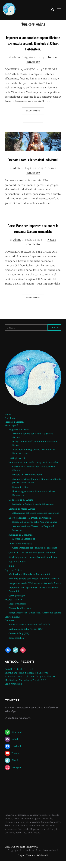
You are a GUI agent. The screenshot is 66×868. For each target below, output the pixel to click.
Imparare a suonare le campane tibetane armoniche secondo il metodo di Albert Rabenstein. (33, 50)
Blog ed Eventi (13, 623)
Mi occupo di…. (13, 432)
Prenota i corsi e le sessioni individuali (33, 167)
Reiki (11, 573)
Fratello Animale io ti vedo (19, 676)
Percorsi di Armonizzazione (27, 481)
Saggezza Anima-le (19, 436)
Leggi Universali (17, 610)
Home (8, 421)
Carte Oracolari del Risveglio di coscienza (35, 554)
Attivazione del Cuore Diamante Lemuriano (36, 520)
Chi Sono (10, 425)
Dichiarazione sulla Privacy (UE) (26, 636)
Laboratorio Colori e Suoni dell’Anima (33, 511)
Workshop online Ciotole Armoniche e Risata (33, 564)
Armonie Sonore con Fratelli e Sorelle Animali (34, 585)
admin (16, 64)
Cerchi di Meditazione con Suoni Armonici (32, 559)
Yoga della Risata (17, 568)
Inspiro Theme (26, 862)
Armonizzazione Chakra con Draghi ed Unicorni (31, 683)
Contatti (9, 627)
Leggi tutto (35, 117)
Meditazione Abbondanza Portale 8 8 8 (29, 581)
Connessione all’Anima (21, 507)
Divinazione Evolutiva (20, 550)
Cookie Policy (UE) (19, 640)
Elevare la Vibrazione (24, 546)
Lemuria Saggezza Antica (22, 516)
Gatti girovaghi (17, 465)
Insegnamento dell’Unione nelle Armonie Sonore (35, 590)
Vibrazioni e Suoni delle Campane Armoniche (33, 469)
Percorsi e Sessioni (15, 428)
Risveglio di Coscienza (20, 541)
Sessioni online (20, 494)
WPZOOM (43, 862)
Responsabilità (16, 644)
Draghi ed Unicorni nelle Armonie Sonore (35, 528)
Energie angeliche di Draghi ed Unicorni (30, 524)
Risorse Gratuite (13, 606)
